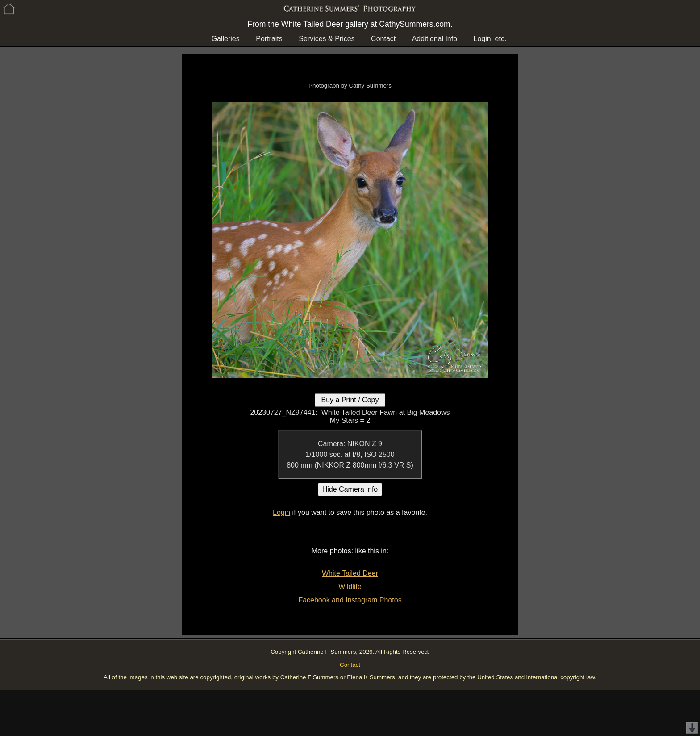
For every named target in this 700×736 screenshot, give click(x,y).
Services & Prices (327, 39)
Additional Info (435, 39)
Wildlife (350, 587)
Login (281, 512)
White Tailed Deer (350, 573)
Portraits (269, 39)
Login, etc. (490, 39)
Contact (383, 39)
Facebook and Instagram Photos (350, 600)
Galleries (226, 39)
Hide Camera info (350, 489)
